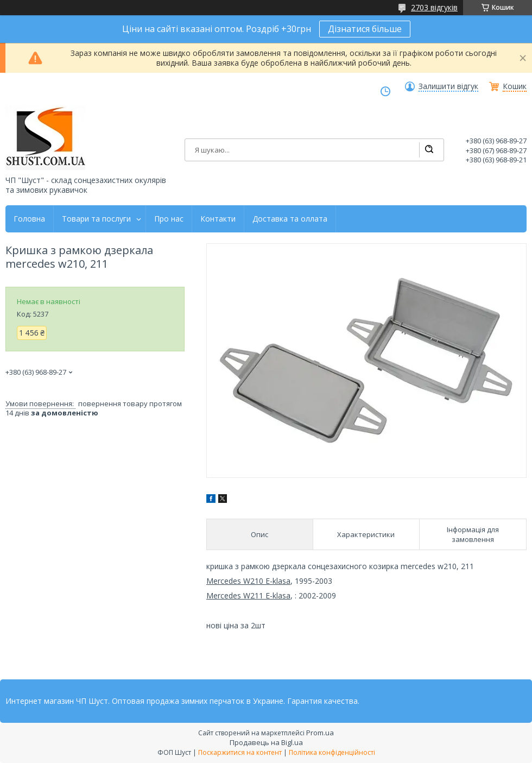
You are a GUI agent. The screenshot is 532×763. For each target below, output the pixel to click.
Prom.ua (320, 733)
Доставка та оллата (290, 219)
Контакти (218, 219)
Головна (29, 219)
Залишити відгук (448, 86)
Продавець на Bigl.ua (266, 742)
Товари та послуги (96, 219)
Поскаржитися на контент (240, 752)
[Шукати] (429, 150)
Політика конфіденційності (332, 752)
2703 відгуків (434, 7)
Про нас (169, 219)
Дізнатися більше (365, 29)
